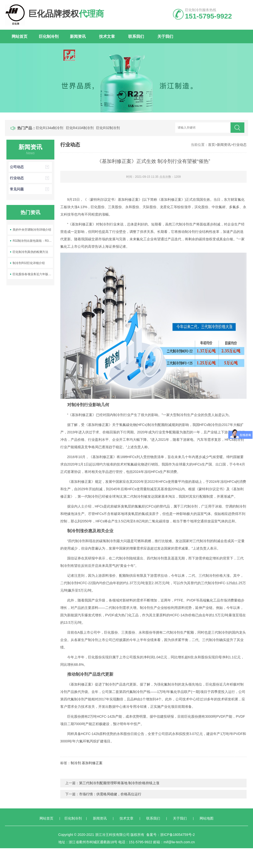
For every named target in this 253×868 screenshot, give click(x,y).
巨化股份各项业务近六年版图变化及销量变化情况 (33, 274)
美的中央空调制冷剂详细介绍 (32, 230)
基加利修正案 (92, 763)
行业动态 (240, 145)
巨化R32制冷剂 (108, 128)
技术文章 (107, 36)
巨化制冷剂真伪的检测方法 (30, 252)
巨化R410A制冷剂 (80, 128)
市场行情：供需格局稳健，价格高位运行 (110, 794)
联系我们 (136, 36)
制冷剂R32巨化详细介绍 (29, 263)
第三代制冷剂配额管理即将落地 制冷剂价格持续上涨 (119, 783)
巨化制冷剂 (49, 36)
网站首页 (20, 36)
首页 (211, 145)
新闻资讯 (78, 36)
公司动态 (30, 167)
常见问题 (30, 189)
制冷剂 (76, 763)
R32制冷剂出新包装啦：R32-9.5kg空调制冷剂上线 (33, 241)
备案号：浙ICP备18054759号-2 (170, 835)
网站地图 (207, 818)
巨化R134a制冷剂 (50, 128)
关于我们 (165, 36)
